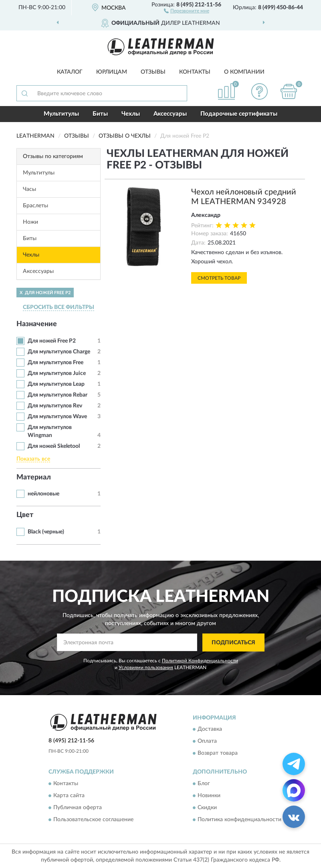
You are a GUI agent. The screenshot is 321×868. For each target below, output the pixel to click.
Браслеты (35, 206)
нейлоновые (43, 494)
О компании (244, 72)
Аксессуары (170, 114)
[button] (187, 10)
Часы (29, 189)
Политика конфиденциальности (239, 820)
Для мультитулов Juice (57, 373)
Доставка (210, 730)
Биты (100, 114)
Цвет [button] (25, 515)
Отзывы (153, 72)
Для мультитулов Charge (59, 352)
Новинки (209, 796)
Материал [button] (34, 477)
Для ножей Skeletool (54, 446)
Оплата (207, 742)
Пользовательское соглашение (93, 820)
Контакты (195, 72)
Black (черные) (46, 532)
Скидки (207, 808)
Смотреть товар (219, 278)
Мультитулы (61, 114)
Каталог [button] (70, 72)
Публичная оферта (78, 808)
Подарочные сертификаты (239, 114)
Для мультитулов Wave (57, 417)
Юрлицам (112, 72)
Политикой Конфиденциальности (200, 661)
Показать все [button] (33, 459)
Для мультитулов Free (56, 363)
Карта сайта (69, 796)
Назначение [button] (37, 324)
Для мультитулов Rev (55, 406)
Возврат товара (218, 754)
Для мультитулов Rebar (58, 395)
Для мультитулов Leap (56, 384)
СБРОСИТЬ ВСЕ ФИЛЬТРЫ (59, 307)
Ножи (30, 222)
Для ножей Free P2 (52, 341)
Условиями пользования (146, 668)
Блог (204, 784)
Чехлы (131, 114)
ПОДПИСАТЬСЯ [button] (233, 643)
